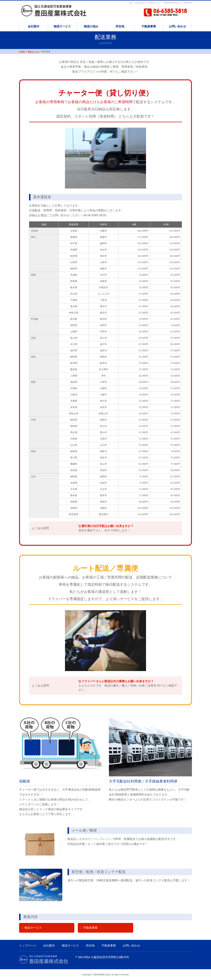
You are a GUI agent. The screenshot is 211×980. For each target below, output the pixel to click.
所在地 (120, 26)
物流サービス (62, 26)
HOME (22, 51)
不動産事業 (149, 26)
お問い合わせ (178, 26)
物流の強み (91, 26)
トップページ (28, 946)
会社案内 (33, 26)
